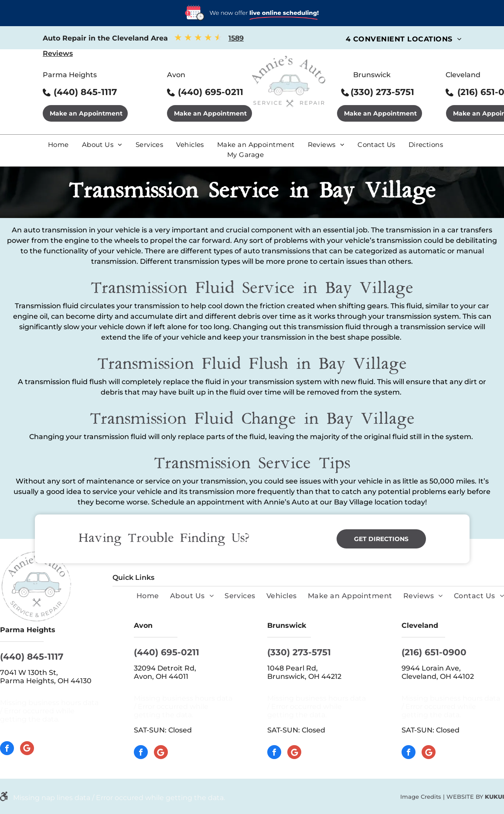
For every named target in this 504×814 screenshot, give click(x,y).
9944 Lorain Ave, (432, 668)
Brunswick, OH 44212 (304, 676)
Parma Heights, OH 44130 (46, 681)
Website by (465, 797)
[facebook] (7, 749)
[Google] (27, 749)
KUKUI (494, 797)
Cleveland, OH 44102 (438, 676)
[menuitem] (404, 39)
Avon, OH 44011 (161, 676)
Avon (176, 75)
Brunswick (372, 75)
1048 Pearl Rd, (293, 668)
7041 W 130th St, (29, 673)
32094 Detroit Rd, (166, 668)
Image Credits (421, 797)
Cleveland (463, 75)
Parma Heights (70, 75)
